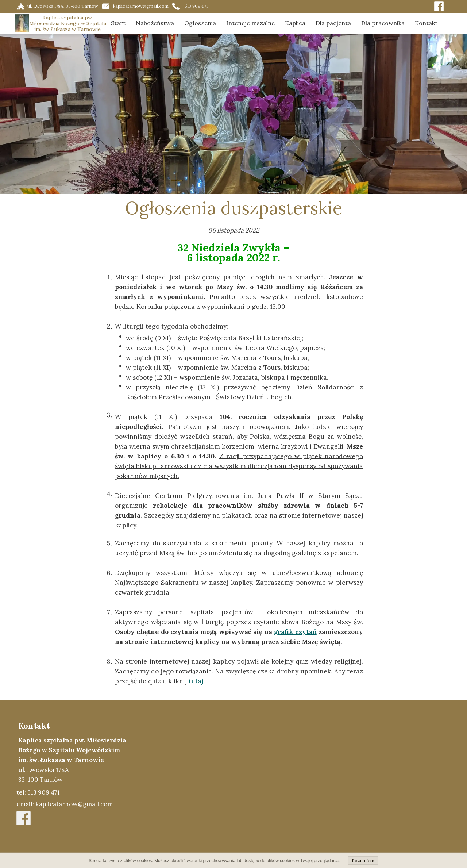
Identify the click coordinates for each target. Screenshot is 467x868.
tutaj (196, 681)
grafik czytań (295, 632)
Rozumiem (363, 861)
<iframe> (302, 784)
